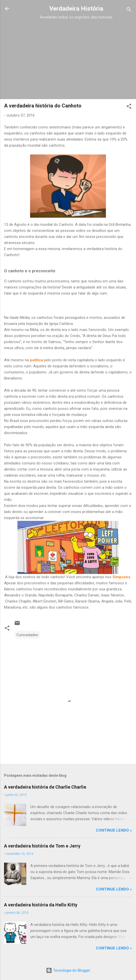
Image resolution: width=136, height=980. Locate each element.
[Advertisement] (76, 56)
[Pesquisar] (129, 10)
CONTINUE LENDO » (114, 830)
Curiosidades (27, 635)
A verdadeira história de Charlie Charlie (45, 787)
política (36, 360)
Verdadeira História (76, 9)
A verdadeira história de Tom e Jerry (42, 846)
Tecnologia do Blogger (68, 970)
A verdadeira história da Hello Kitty (41, 905)
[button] (129, 107)
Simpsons (121, 577)
